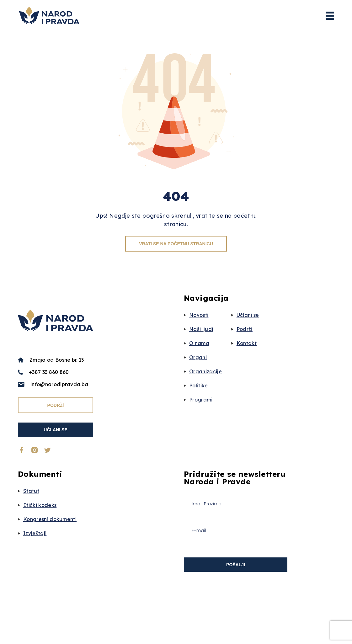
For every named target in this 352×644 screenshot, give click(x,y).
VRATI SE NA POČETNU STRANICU (176, 244)
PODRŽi (56, 405)
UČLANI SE (55, 430)
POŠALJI (236, 565)
